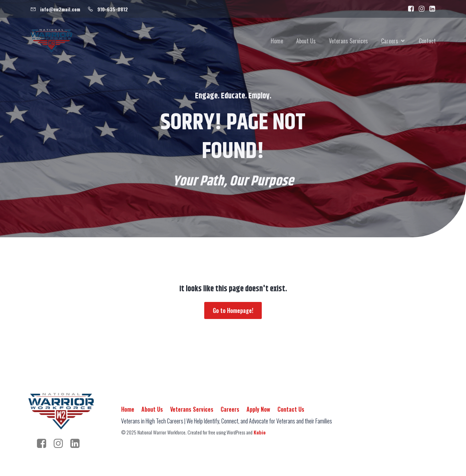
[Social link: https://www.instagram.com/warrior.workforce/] (420, 9)
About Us (306, 41)
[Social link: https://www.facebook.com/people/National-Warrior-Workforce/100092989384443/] (409, 9)
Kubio (260, 432)
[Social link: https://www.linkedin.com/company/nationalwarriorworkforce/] (78, 444)
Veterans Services (348, 41)
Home (277, 41)
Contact (427, 41)
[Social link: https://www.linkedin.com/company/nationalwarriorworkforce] (430, 9)
